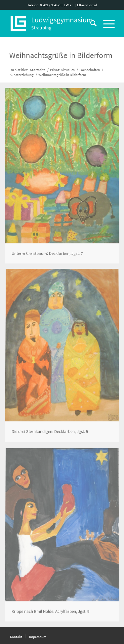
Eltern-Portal (87, 5)
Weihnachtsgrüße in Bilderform (61, 55)
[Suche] (90, 23)
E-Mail (69, 5)
